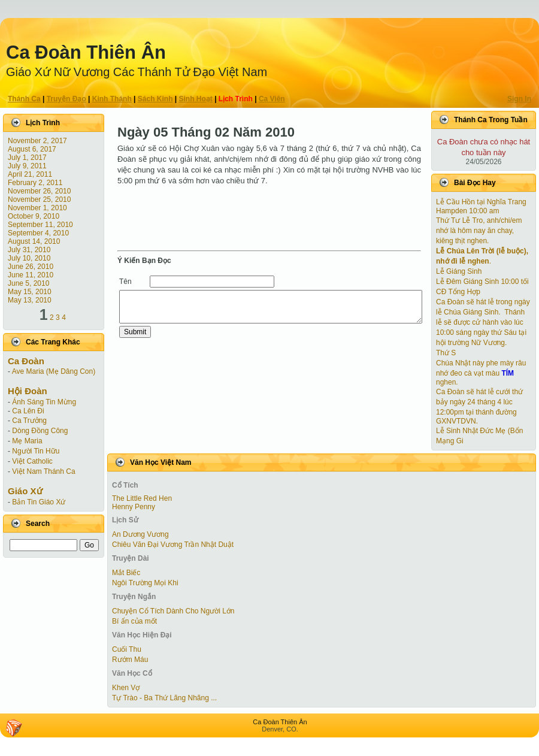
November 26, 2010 (39, 191)
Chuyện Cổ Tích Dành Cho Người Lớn (173, 611)
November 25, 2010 (39, 199)
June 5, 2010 (28, 283)
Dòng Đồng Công (40, 431)
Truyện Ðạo (66, 99)
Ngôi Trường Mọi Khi (145, 583)
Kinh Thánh (112, 99)
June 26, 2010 (31, 267)
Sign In (519, 99)
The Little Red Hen (142, 498)
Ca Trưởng (29, 421)
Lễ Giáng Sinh (459, 271)
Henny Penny (134, 507)
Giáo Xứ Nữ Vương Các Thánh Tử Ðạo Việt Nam (137, 72)
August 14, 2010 (34, 241)
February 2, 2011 (35, 183)
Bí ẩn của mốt (134, 621)
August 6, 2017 (32, 149)
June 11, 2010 (31, 275)
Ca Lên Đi (28, 411)
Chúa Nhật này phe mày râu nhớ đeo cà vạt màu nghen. (481, 373)
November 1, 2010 (37, 208)
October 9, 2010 (34, 216)
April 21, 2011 (30, 174)
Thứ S (446, 353)
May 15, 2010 (30, 292)
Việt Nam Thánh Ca (43, 471)
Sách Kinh (155, 99)
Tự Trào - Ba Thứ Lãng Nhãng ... (164, 698)
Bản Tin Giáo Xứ (39, 502)
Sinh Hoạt (196, 99)
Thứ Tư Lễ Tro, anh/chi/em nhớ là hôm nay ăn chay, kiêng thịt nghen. (479, 231)
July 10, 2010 (29, 258)
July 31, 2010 (29, 250)
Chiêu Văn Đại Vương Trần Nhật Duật (173, 545)
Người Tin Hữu (36, 451)
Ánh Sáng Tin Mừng (44, 402)
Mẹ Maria (27, 441)
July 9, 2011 (27, 166)
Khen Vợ (126, 688)
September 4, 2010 (38, 233)
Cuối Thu (127, 649)
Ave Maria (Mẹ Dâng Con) (54, 371)
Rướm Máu (130, 660)
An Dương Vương (140, 534)
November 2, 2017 (37, 141)
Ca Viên (272, 99)
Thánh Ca (24, 99)
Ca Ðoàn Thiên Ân (86, 52)
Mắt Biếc (126, 573)
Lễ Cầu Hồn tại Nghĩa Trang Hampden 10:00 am (481, 206)
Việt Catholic (32, 461)
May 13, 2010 (30, 300)
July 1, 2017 (27, 158)
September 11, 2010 (40, 225)
